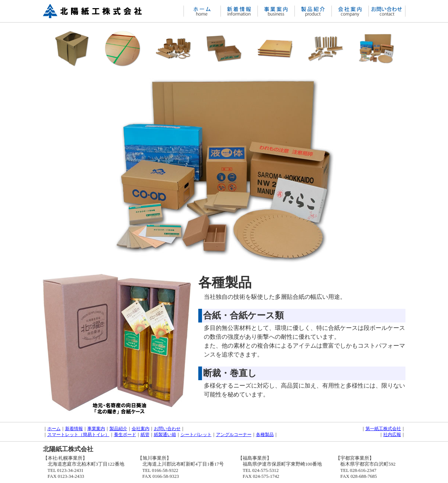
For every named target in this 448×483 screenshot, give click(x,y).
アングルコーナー (234, 435)
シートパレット (196, 435)
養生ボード (125, 435)
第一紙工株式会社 (383, 429)
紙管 (145, 435)
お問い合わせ (167, 429)
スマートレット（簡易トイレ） (78, 435)
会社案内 (141, 429)
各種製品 (265, 435)
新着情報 (74, 429)
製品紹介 (118, 429)
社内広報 (392, 435)
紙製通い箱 (165, 435)
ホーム (54, 429)
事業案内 (96, 429)
